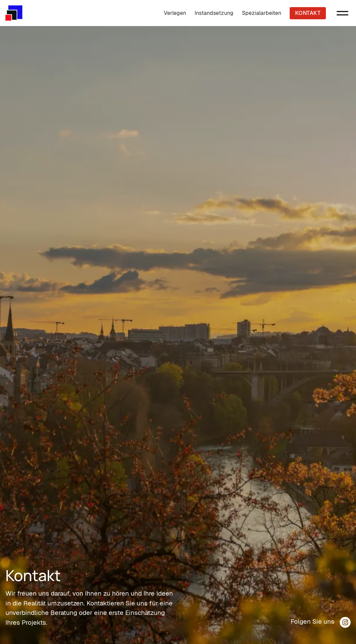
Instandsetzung (214, 13)
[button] (342, 13)
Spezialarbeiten (262, 13)
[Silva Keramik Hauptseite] (14, 13)
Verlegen (175, 13)
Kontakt (308, 13)
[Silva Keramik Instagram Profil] (345, 622)
